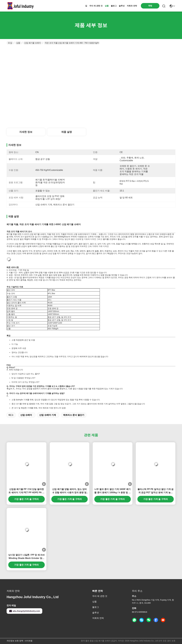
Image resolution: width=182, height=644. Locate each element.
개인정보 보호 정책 (15, 641)
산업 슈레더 (26, 415)
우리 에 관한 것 (96, 6)
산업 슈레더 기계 (48, 415)
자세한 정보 (26, 132)
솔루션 (122, 6)
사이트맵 (28, 641)
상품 (107, 6)
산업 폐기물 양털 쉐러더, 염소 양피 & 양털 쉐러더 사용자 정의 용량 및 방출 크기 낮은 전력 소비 (69, 491)
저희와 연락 (132, 6)
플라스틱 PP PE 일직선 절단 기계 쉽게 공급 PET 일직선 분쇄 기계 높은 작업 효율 (155, 491)
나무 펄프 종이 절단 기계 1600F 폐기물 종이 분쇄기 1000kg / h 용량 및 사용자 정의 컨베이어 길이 (112, 491)
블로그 (114, 6)
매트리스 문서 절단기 (74, 415)
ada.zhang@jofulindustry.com (24, 611)
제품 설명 (67, 132)
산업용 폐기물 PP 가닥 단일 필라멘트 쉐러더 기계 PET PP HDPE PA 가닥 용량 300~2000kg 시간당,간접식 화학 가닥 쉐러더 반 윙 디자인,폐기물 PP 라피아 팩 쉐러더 (26, 491)
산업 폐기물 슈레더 (32, 43)
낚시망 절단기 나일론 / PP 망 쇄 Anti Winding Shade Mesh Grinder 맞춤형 (26, 557)
